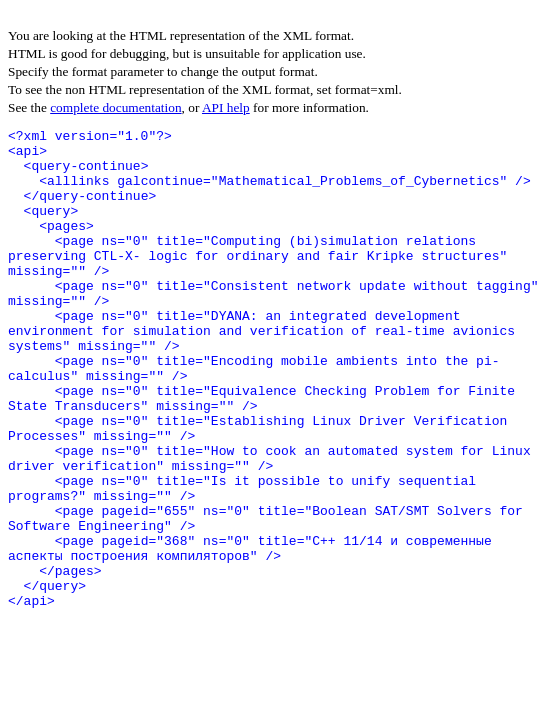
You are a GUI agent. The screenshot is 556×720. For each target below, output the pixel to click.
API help (226, 107)
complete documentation (115, 107)
